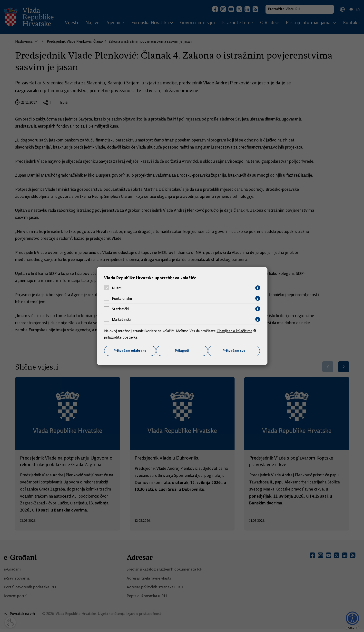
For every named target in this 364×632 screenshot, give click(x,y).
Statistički (120, 309)
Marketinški (121, 319)
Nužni (117, 288)
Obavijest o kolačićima (235, 331)
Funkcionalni (122, 298)
